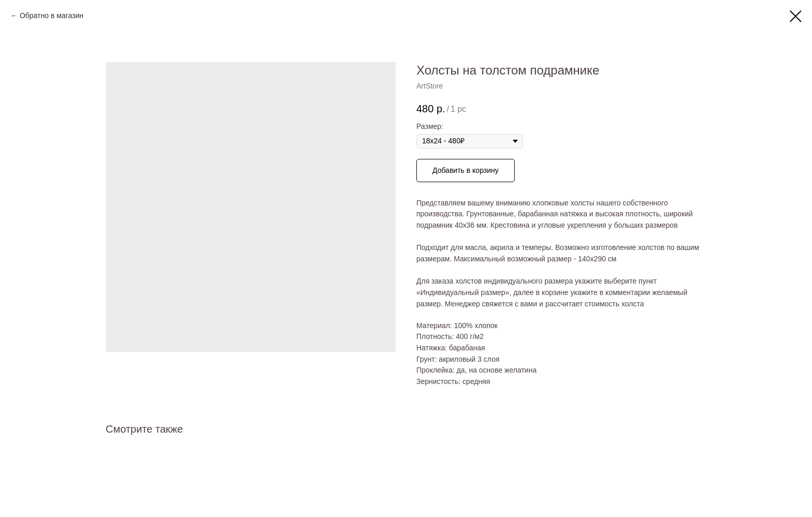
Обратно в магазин (52, 16)
